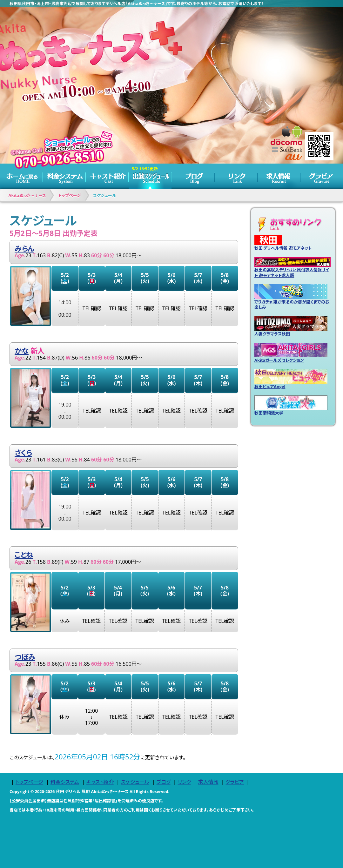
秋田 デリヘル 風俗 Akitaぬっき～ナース (92, 791)
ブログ (193, 176)
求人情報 (279, 176)
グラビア (322, 176)
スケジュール (150, 176)
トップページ (21, 176)
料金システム (64, 176)
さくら (23, 453)
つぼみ (25, 657)
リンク (236, 176)
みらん (24, 249)
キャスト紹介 (107, 176)
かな (22, 351)
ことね (24, 555)
